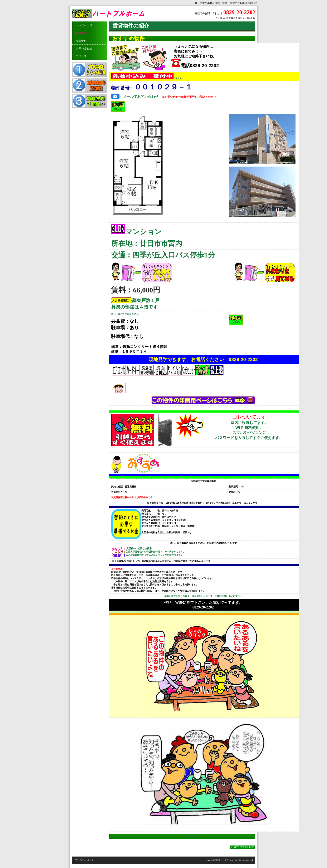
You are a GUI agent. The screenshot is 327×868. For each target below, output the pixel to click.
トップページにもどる (184, 836)
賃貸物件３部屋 (89, 101)
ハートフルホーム (113, 14)
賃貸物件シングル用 (89, 70)
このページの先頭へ (242, 847)
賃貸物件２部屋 (89, 85)
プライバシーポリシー (85, 860)
